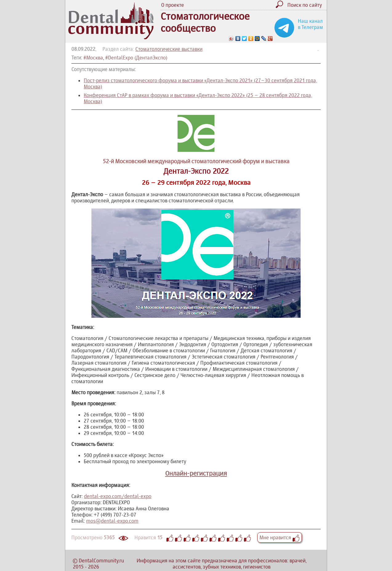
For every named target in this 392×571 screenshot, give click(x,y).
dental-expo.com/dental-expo (118, 496)
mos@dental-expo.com (112, 521)
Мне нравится (280, 537)
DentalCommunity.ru (101, 561)
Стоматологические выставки (169, 49)
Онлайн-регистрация (196, 473)
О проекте (173, 5)
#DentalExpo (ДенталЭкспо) (136, 58)
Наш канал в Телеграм (310, 24)
